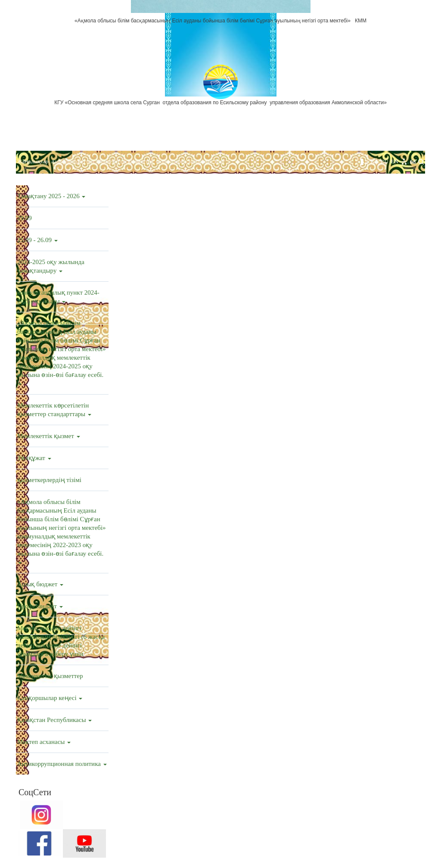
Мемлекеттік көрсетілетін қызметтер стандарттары (54, 410)
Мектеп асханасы (44, 742)
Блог (220, 161)
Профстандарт (40, 606)
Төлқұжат (34, 458)
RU (385, 161)
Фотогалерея (171, 161)
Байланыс (200, 161)
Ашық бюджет (40, 584)
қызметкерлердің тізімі (49, 480)
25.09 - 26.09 (37, 240)
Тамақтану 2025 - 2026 (51, 196)
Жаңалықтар (33, 161)
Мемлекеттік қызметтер (124, 161)
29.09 (25, 218)
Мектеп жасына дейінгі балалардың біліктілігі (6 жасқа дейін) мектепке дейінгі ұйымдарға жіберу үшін (61, 641)
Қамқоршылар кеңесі (50, 698)
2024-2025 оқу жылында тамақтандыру (51, 266)
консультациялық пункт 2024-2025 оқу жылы (58, 297)
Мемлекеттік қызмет (49, 436)
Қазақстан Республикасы (54, 720)
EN (395, 161)
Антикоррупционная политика (62, 764)
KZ (374, 161)
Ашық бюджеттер (72, 161)
